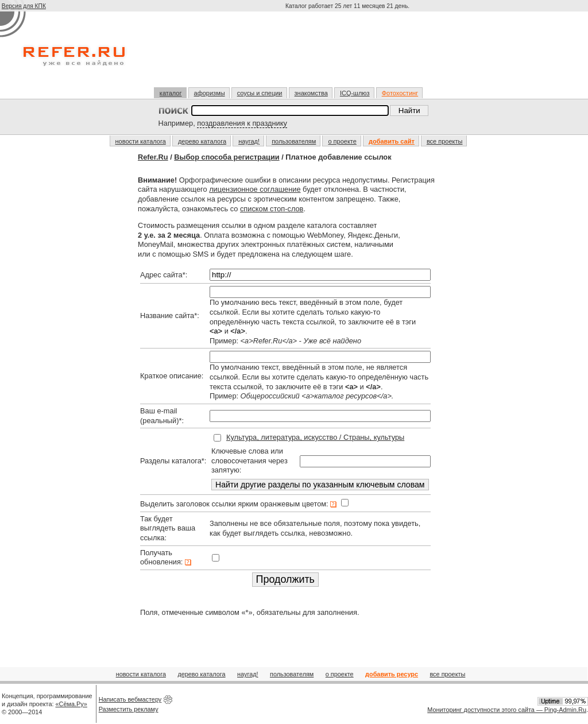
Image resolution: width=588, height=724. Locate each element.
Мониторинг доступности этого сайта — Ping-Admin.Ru (507, 710)
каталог (171, 93)
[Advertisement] (349, 54)
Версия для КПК (24, 6)
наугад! (249, 141)
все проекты (445, 141)
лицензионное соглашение (255, 189)
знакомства (311, 93)
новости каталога (141, 141)
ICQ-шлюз (355, 93)
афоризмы (210, 93)
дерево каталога (202, 141)
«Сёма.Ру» (71, 704)
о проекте (342, 141)
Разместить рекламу (129, 709)
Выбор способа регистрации (227, 157)
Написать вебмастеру (130, 699)
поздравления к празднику (242, 123)
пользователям (294, 141)
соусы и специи (260, 93)
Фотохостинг (400, 93)
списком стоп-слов (272, 209)
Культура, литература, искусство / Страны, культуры (315, 437)
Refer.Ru (153, 157)
